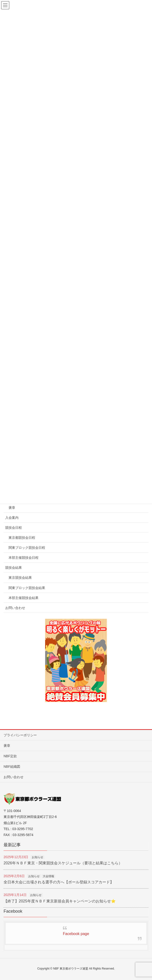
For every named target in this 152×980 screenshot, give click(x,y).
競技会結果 (14, 568)
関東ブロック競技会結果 (27, 588)
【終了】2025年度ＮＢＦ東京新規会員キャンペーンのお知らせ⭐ (60, 901)
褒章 (12, 508)
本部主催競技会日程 (24, 558)
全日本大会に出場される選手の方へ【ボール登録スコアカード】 (59, 882)
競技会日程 (14, 528)
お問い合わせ (15, 608)
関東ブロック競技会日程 (27, 548)
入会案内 (12, 518)
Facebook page (76, 934)
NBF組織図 (12, 767)
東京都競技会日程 (22, 538)
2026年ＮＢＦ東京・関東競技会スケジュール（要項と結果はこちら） (63, 863)
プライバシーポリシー (20, 735)
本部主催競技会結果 (24, 598)
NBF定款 (10, 756)
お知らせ (38, 857)
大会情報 (48, 876)
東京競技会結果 (20, 578)
